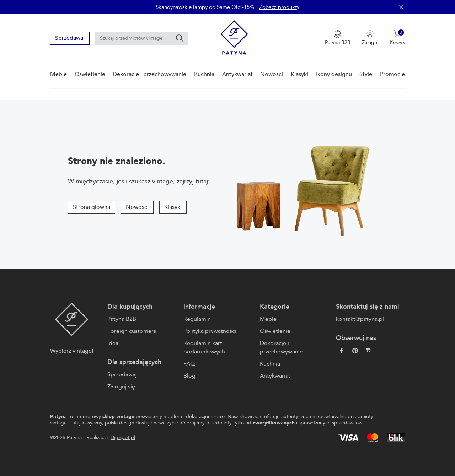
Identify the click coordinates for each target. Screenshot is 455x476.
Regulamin (197, 319)
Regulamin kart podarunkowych (204, 347)
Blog (189, 376)
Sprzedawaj (70, 38)
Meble (58, 74)
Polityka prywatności (210, 331)
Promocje (392, 74)
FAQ (189, 364)
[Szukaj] (180, 38)
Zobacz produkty (279, 7)
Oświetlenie (90, 74)
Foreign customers (132, 331)
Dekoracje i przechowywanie (149, 74)
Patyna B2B (122, 319)
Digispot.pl (123, 437)
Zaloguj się (121, 386)
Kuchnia (204, 74)
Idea (113, 343)
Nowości (272, 74)
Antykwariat (237, 74)
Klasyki (299, 74)
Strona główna (92, 207)
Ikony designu (334, 74)
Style (366, 74)
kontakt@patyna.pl (360, 319)
